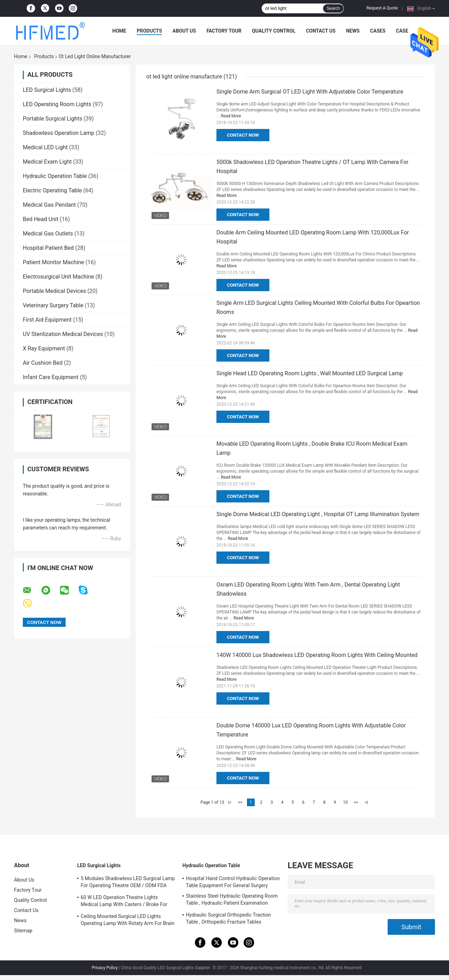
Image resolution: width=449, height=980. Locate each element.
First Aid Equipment (47, 320)
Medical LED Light (45, 147)
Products (149, 31)
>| (366, 802)
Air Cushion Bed (43, 363)
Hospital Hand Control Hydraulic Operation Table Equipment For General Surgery (233, 882)
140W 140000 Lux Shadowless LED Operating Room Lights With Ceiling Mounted (317, 655)
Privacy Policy (105, 968)
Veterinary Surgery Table (53, 305)
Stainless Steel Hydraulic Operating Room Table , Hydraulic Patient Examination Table (232, 900)
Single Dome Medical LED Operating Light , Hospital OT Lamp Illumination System (318, 514)
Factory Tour (224, 31)
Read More (231, 116)
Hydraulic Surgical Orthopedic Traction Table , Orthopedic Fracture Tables (228, 918)
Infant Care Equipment (51, 377)
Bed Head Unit (41, 219)
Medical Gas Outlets (48, 234)
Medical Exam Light (47, 162)
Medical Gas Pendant (49, 205)
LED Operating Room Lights (57, 104)
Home (119, 31)
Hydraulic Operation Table (55, 176)
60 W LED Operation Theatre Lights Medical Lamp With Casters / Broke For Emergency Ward (124, 902)
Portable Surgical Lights (52, 119)
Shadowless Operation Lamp (59, 133)
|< (230, 802)
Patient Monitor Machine (53, 262)
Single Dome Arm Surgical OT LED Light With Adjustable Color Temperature (310, 92)
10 (346, 802)
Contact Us (321, 31)
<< (240, 802)
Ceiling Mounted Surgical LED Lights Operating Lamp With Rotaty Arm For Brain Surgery (128, 921)
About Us (184, 31)
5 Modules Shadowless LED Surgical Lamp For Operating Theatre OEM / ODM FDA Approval (128, 883)
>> (356, 802)
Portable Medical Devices (54, 291)
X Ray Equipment (44, 348)
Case (402, 31)
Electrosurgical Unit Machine (58, 277)
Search (333, 8)
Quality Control (274, 31)
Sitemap (23, 931)
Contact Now (243, 135)
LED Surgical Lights (47, 90)
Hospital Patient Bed (48, 248)
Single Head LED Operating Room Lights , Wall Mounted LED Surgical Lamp (310, 373)
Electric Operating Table (52, 190)
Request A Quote (382, 8)
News (353, 31)
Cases (378, 31)
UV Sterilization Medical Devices (63, 334)
